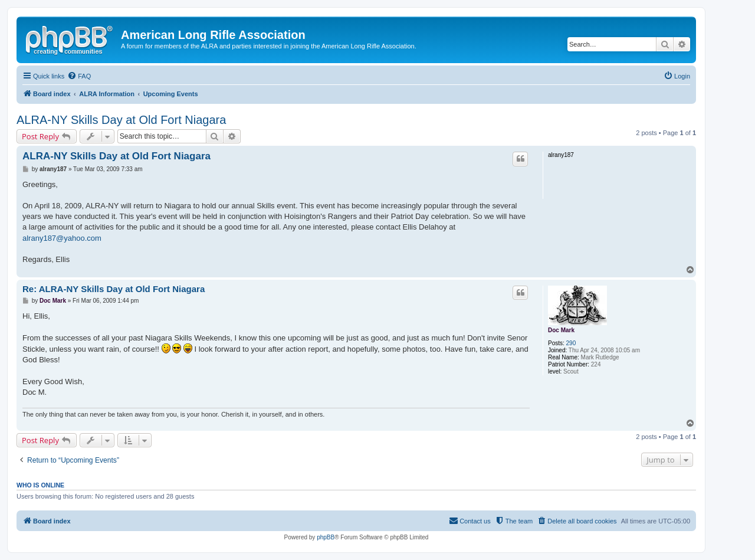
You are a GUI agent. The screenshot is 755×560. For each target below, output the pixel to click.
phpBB (326, 537)
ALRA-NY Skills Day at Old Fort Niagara (121, 120)
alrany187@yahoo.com (62, 238)
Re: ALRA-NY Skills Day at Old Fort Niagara (114, 289)
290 (571, 343)
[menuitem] (79, 76)
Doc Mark (561, 330)
